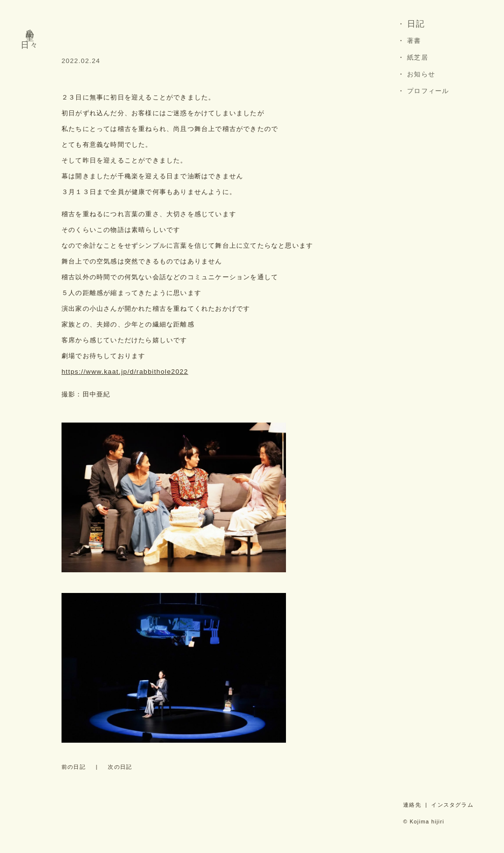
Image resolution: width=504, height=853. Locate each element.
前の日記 (74, 767)
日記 (416, 24)
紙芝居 (418, 57)
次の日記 (120, 767)
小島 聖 (30, 25)
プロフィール (428, 91)
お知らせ (421, 74)
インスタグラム (452, 805)
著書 (414, 41)
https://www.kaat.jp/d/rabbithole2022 (125, 372)
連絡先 (412, 805)
